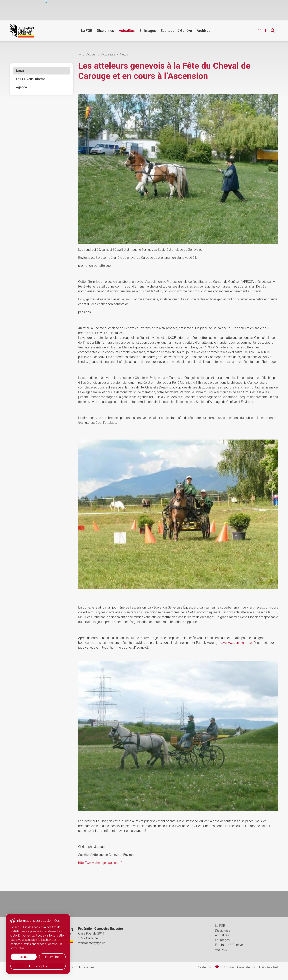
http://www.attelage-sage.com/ (100, 863)
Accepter (23, 957)
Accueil (91, 54)
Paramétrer (52, 957)
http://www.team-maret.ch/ (236, 643)
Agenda (21, 87)
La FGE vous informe (31, 79)
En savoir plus (38, 966)
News (20, 71)
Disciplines (105, 31)
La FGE (86, 31)
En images (148, 31)
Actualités (127, 31)
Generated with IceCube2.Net (258, 967)
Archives (203, 31)
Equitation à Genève (176, 31)
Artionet (229, 967)
